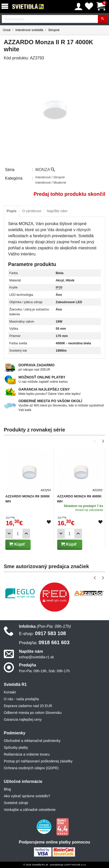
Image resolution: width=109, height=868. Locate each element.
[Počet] (18, 534)
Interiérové (43, 177)
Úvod (7, 30)
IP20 (59, 287)
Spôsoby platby (16, 748)
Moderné (60, 183)
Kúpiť (17, 544)
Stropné (54, 30)
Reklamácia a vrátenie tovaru (27, 754)
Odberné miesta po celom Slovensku (33, 713)
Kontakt (10, 692)
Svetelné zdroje (16, 803)
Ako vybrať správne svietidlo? (27, 796)
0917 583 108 (42, 633)
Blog (7, 789)
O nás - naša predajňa (21, 699)
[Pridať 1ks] (26, 534)
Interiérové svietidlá (29, 30)
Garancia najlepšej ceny (23, 719)
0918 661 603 (44, 642)
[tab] (12, 211)
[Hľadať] (103, 19)
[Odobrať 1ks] (9, 534)
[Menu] (6, 6)
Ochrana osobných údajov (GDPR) (31, 768)
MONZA (45, 170)
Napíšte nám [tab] (57, 211)
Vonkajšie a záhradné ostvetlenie (30, 810)
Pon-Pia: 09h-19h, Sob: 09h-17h (44, 671)
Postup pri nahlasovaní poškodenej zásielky (38, 761)
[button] (96, 441)
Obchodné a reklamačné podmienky (32, 741)
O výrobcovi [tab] (32, 211)
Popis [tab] (12, 211)
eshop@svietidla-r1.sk (36, 657)
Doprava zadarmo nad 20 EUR (28, 706)
